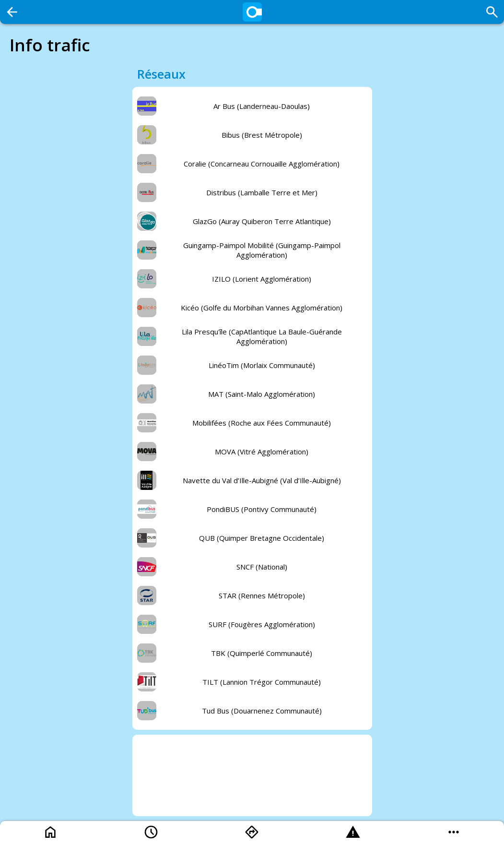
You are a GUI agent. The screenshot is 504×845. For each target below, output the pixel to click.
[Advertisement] (252, 775)
